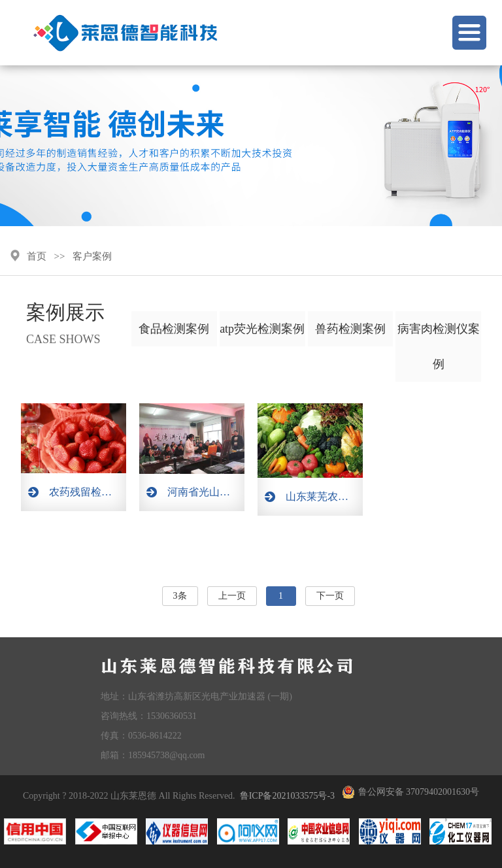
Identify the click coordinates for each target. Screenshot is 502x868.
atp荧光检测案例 (262, 329)
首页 (37, 256)
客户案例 (92, 256)
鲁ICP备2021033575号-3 (287, 796)
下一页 (330, 596)
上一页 (232, 596)
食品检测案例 (174, 329)
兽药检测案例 (350, 329)
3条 (180, 596)
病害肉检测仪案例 (439, 346)
